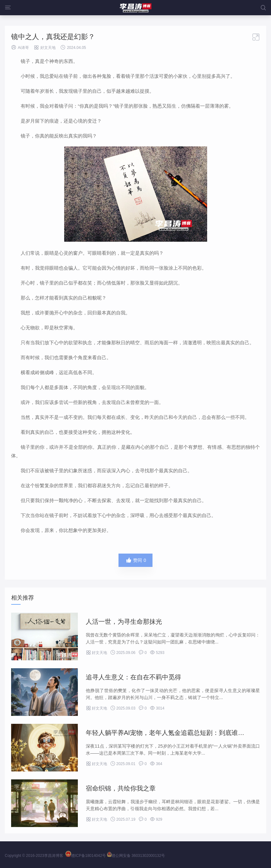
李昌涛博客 (54, 856)
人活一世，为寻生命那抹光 (124, 622)
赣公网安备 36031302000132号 (136, 856)
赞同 (135, 560)
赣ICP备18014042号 (86, 856)
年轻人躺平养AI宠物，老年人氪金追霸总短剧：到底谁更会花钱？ (178, 733)
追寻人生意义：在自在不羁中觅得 (133, 677)
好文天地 (48, 48)
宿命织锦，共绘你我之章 (121, 788)
